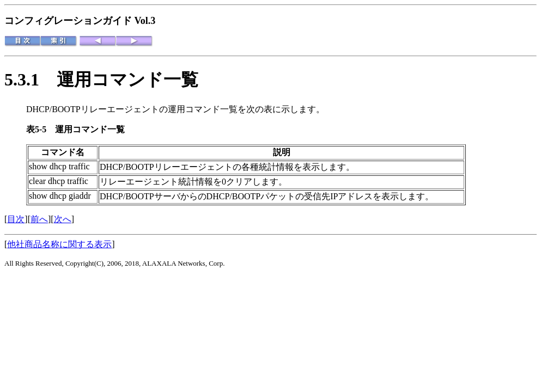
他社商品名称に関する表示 (59, 244)
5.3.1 (31, 79)
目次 (16, 219)
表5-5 (41, 129)
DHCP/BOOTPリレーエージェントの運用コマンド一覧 (132, 109)
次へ (63, 219)
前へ (39, 219)
